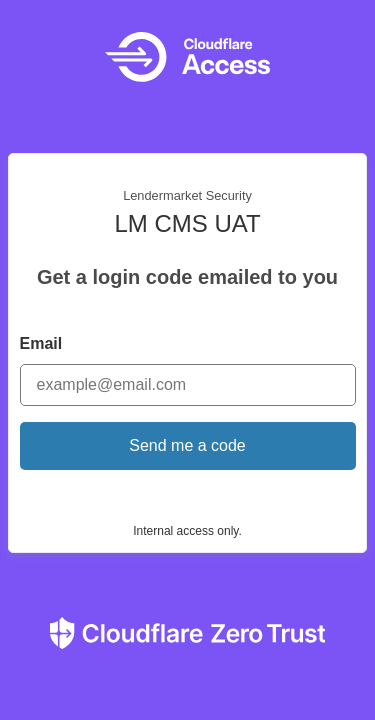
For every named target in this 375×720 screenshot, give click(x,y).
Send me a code (187, 445)
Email (41, 343)
